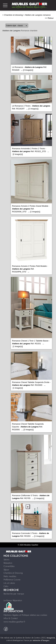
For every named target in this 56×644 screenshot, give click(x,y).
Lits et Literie (9, 583)
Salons (6, 560)
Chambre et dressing (14, 15)
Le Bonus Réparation (13, 600)
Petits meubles (10, 576)
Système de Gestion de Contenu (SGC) (35, 638)
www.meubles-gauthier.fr (14, 622)
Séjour (6, 570)
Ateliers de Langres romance (38, 15)
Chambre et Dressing (13, 573)
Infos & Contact (11, 618)
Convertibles (9, 566)
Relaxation (8, 563)
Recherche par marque (14, 594)
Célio (6, 586)
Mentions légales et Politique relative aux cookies (25, 615)
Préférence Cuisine (12, 580)
